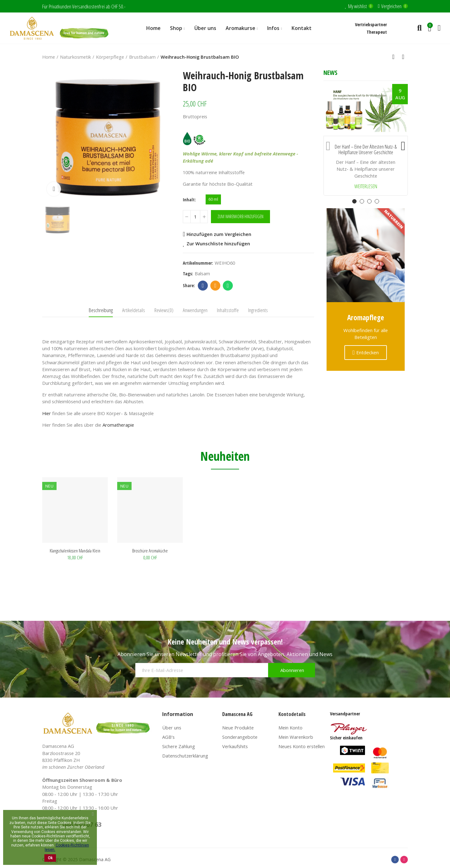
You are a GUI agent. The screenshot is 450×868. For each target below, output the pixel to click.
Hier (47, 413)
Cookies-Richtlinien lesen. (67, 847)
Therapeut (377, 32)
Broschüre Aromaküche (150, 551)
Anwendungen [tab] (195, 310)
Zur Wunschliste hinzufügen (218, 243)
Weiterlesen (366, 186)
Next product (403, 57)
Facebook (203, 286)
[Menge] (195, 217)
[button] (328, 145)
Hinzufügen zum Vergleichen (219, 234)
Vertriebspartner (371, 24)
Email (215, 286)
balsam (202, 273)
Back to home (395, 57)
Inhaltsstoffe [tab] (228, 310)
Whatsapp (228, 286)
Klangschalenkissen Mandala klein (75, 551)
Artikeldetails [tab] (134, 310)
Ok (50, 858)
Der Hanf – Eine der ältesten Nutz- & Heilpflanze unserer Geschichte (366, 150)
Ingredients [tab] (258, 310)
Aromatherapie (118, 425)
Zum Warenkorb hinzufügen (240, 216)
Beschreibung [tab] (101, 310)
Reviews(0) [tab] (164, 310)
